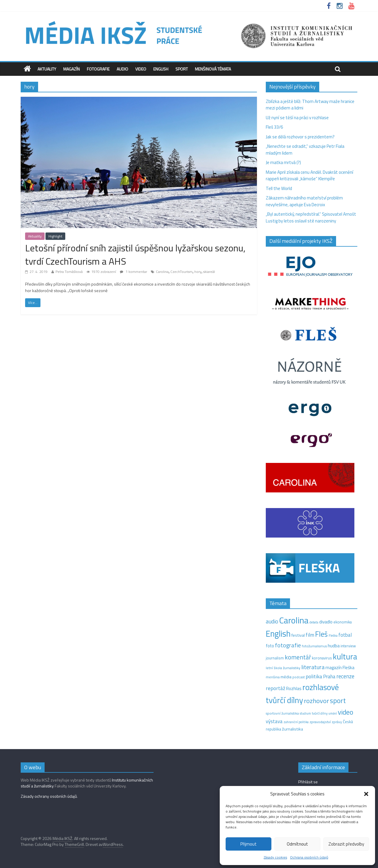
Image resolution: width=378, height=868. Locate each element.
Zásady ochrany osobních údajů (49, 796)
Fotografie (98, 69)
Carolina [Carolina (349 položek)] (294, 620)
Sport (182, 69)
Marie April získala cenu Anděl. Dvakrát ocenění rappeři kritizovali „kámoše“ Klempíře (309, 176)
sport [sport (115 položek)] (338, 700)
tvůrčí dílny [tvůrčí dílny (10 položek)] (320, 713)
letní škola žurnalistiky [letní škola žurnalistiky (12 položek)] (283, 668)
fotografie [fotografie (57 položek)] (288, 645)
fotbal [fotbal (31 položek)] (345, 635)
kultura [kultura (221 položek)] (345, 656)
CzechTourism (181, 272)
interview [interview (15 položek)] (348, 646)
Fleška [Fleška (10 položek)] (333, 635)
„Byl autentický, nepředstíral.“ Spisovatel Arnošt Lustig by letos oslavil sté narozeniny (311, 217)
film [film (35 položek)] (310, 635)
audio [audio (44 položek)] (272, 621)
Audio (122, 69)
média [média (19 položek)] (286, 677)
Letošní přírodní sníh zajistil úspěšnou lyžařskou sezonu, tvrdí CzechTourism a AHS (135, 254)
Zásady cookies (275, 857)
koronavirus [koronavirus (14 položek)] (322, 658)
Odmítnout (297, 844)
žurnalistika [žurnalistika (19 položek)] (293, 729)
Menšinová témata (213, 69)
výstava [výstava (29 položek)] (274, 721)
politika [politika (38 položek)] (314, 676)
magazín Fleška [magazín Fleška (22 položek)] (340, 668)
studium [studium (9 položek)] (305, 713)
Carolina (162, 272)
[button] (366, 794)
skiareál (209, 272)
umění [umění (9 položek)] (333, 713)
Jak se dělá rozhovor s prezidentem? (301, 137)
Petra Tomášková (69, 272)
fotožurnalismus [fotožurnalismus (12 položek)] (314, 646)
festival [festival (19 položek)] (298, 635)
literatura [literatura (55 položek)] (313, 667)
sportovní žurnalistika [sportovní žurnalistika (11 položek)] (282, 713)
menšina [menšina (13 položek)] (273, 677)
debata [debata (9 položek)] (314, 622)
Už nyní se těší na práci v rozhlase (297, 118)
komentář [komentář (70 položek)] (298, 657)
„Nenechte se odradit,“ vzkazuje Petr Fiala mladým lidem (305, 150)
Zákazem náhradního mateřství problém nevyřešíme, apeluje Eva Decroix (304, 201)
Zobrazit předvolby (346, 844)
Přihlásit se (308, 782)
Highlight (55, 236)
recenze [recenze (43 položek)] (345, 676)
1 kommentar (133, 272)
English (161, 69)
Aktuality (47, 69)
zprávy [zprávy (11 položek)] (337, 722)
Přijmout (249, 844)
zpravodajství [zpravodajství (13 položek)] (320, 722)
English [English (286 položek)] (278, 634)
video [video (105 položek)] (346, 712)
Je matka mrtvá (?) (283, 162)
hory (198, 272)
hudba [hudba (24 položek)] (334, 646)
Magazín (71, 69)
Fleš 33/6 (274, 127)
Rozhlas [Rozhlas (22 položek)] (294, 688)
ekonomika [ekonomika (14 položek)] (343, 622)
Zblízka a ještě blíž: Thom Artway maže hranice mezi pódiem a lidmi (310, 105)
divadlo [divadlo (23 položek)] (326, 622)
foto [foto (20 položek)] (270, 646)
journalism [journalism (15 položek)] (275, 658)
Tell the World (279, 188)
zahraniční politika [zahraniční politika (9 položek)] (296, 722)
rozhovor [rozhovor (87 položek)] (316, 701)
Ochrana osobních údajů (309, 857)
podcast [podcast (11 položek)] (299, 677)
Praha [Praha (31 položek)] (329, 677)
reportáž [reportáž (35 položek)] (276, 688)
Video (141, 69)
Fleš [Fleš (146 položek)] (321, 634)
